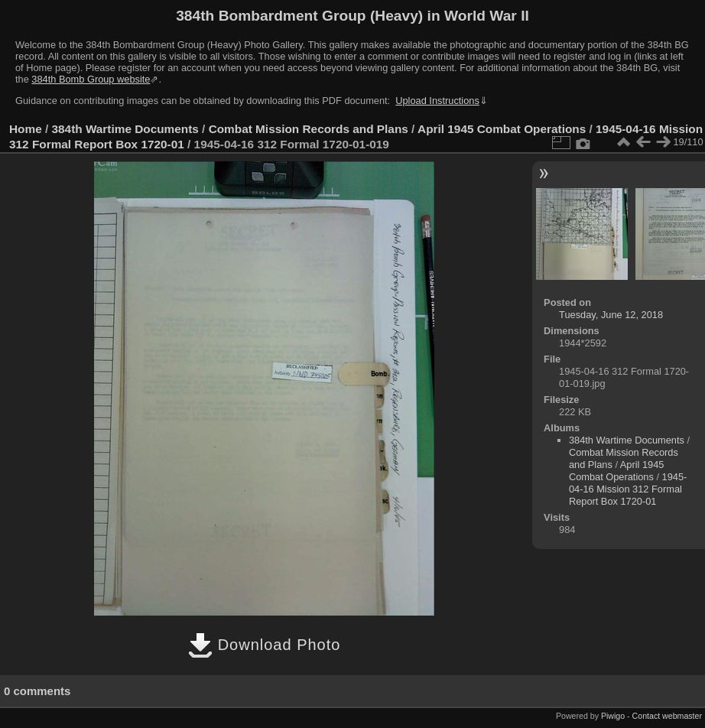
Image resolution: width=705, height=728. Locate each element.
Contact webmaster (667, 716)
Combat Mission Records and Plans (309, 129)
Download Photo (264, 645)
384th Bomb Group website (91, 79)
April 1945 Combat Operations (502, 129)
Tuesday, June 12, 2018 (611, 315)
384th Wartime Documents (125, 129)
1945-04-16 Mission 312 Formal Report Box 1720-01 (628, 489)
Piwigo (613, 716)
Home (26, 129)
